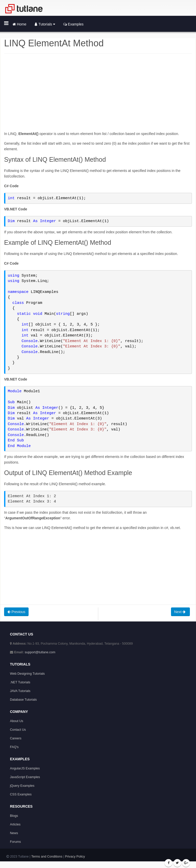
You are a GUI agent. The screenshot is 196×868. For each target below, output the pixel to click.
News (14, 833)
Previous (16, 612)
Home (19, 24)
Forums (15, 842)
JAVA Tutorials (20, 691)
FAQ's (14, 747)
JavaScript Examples (25, 777)
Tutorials (45, 24)
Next (181, 612)
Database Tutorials (23, 700)
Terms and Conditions (47, 857)
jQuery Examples (22, 786)
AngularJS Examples (25, 768)
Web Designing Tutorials (27, 674)
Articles (15, 824)
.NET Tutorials (20, 682)
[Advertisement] (98, 95)
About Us (17, 721)
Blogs (14, 816)
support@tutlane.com (40, 652)
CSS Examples (21, 794)
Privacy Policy (75, 857)
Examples (73, 24)
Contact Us (18, 730)
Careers (16, 738)
